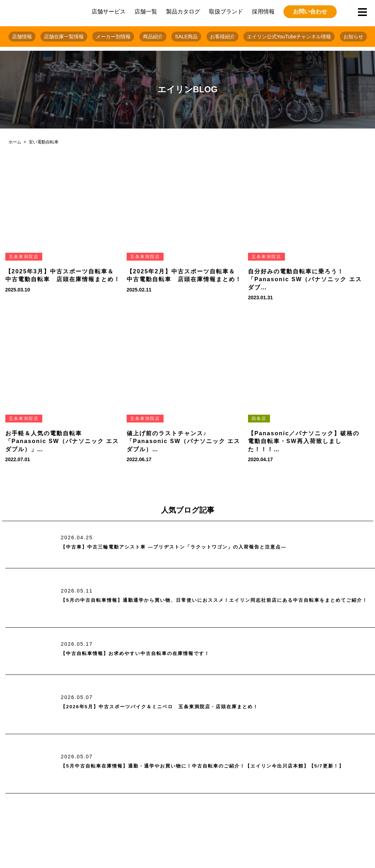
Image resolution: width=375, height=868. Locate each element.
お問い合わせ (310, 12)
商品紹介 (153, 37)
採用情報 (263, 12)
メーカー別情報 (113, 37)
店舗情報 (22, 37)
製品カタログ (183, 12)
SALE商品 (186, 37)
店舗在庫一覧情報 (64, 37)
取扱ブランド (226, 12)
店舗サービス (109, 12)
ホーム (15, 142)
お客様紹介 (222, 37)
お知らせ (353, 37)
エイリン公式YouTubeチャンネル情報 (289, 37)
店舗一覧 (146, 12)
